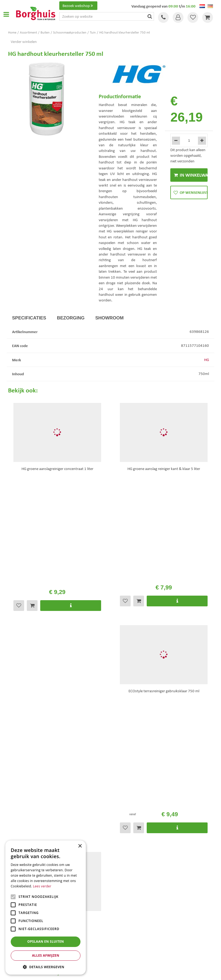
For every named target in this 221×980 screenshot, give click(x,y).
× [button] (80, 846)
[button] (46, 967)
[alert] (46, 908)
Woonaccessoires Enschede (132, 933)
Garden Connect (112, 972)
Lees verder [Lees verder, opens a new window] (42, 886)
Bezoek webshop (78, 6)
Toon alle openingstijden (28, 835)
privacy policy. (148, 693)
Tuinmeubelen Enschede (130, 927)
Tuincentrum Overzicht (141, 972)
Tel (163, 17)
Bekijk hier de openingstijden (66, 648)
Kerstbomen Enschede (129, 922)
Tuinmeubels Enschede (129, 916)
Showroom (109, 318)
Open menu (6, 14)
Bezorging (71, 318)
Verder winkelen (24, 42)
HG (207, 360)
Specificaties (29, 318)
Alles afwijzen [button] (46, 955)
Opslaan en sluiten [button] (46, 941)
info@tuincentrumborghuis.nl (139, 769)
